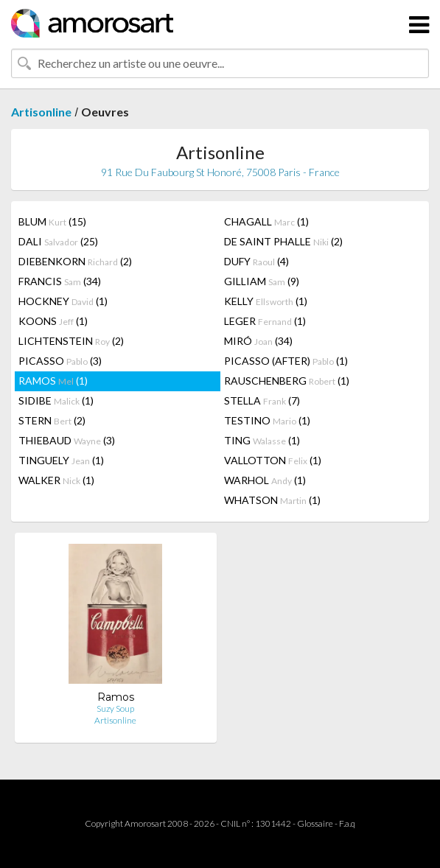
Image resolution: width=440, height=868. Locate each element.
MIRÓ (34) (258, 341)
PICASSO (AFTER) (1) (286, 361)
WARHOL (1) (265, 480)
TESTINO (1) (267, 420)
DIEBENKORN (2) (75, 261)
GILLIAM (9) (262, 281)
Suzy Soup (115, 708)
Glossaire (315, 823)
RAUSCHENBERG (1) (287, 381)
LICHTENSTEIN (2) (71, 341)
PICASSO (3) (60, 361)
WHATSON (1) (272, 500)
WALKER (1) (56, 480)
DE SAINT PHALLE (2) (283, 241)
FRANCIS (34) (60, 281)
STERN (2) (52, 420)
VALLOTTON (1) (273, 460)
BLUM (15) (52, 221)
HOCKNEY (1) (63, 301)
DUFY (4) (256, 261)
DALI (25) (58, 241)
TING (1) (262, 440)
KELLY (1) (266, 301)
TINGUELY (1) (61, 460)
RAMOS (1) (53, 381)
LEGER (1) (265, 321)
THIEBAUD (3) (67, 440)
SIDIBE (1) (56, 400)
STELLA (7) (262, 400)
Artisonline (41, 112)
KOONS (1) (53, 321)
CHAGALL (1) (266, 221)
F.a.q (347, 823)
